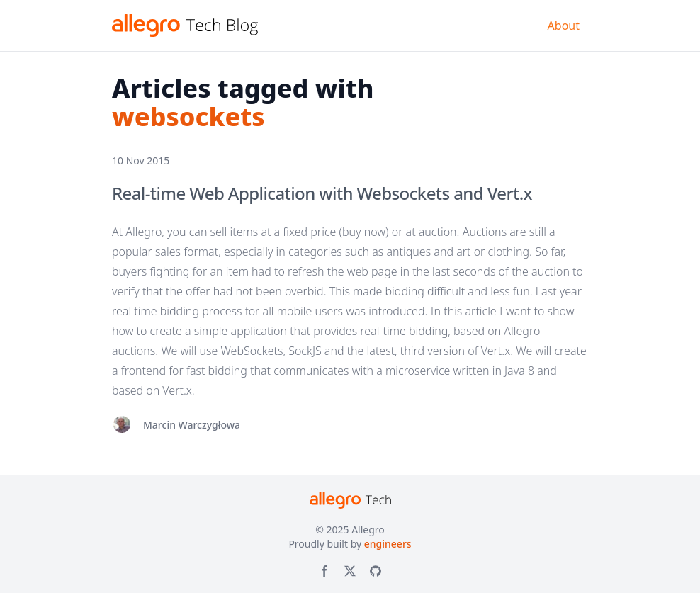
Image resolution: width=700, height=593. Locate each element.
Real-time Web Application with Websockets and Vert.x (322, 193)
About (564, 26)
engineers (388, 544)
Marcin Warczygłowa (192, 425)
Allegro (368, 530)
